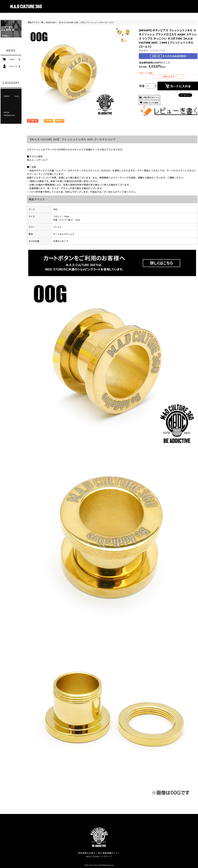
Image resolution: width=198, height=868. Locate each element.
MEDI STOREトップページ (99, 856)
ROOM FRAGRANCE (8, 114)
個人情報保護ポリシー (109, 853)
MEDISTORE (51, 22)
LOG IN (13, 66)
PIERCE (7, 96)
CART (12, 59)
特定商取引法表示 (87, 853)
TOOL (17, 96)
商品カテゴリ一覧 (35, 22)
